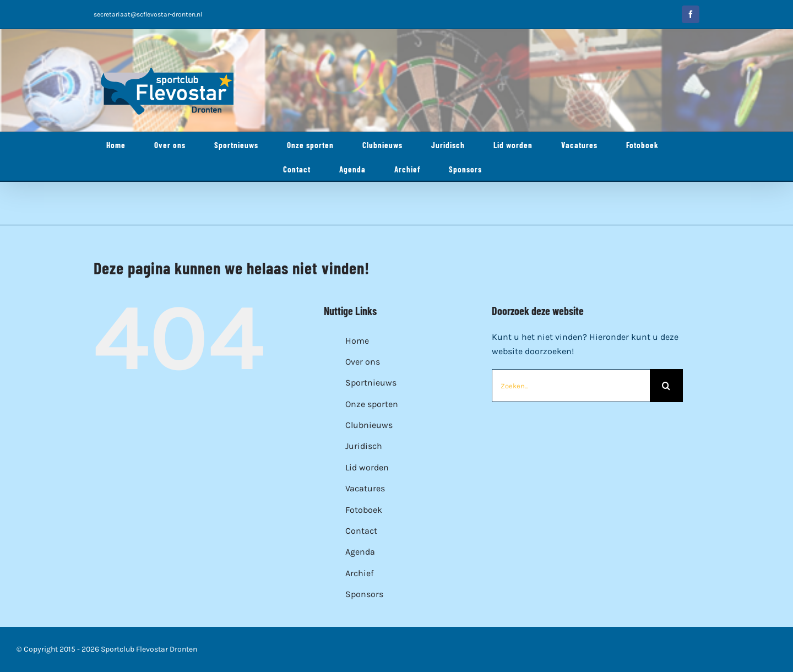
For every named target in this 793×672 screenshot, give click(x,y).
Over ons (363, 362)
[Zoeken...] (571, 386)
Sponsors (364, 594)
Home (357, 341)
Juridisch (364, 446)
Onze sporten (372, 404)
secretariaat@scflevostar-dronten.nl (148, 14)
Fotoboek (364, 510)
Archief (359, 573)
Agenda (360, 552)
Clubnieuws (369, 425)
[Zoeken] (666, 386)
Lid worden (367, 467)
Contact (361, 531)
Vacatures (365, 488)
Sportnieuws (371, 383)
